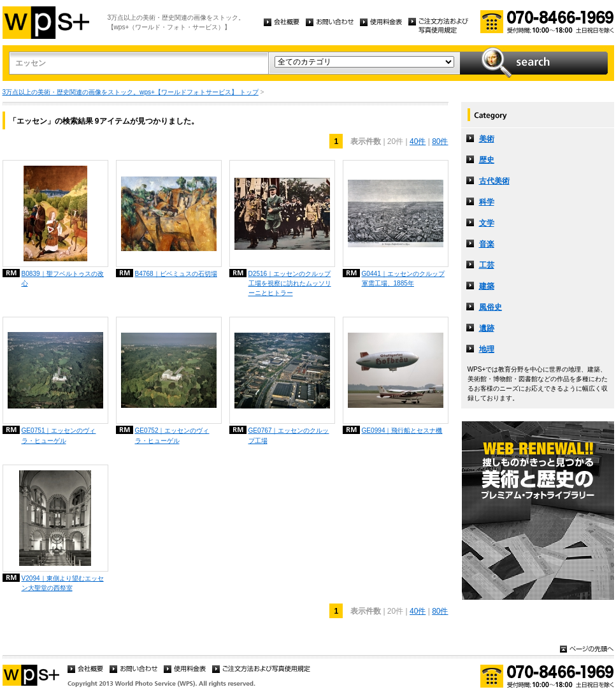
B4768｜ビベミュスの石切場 (176, 274)
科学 (487, 202)
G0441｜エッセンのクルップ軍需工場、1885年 (403, 278)
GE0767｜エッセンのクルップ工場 (289, 435)
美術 (487, 139)
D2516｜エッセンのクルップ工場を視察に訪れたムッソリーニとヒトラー (290, 283)
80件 (440, 141)
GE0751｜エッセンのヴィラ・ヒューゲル (59, 435)
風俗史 (491, 307)
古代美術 (494, 181)
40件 (418, 141)
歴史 (487, 160)
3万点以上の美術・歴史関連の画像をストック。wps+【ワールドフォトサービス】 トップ (131, 92)
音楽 (487, 244)
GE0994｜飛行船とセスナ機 (402, 430)
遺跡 (487, 328)
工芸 (487, 265)
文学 (487, 223)
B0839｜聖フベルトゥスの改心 (63, 278)
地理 (487, 349)
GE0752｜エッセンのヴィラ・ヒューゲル (172, 435)
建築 (487, 286)
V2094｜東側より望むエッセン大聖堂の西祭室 (63, 583)
